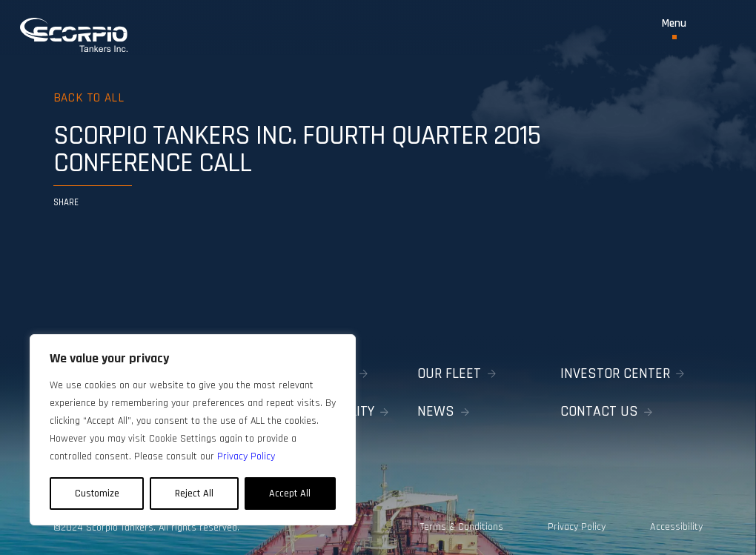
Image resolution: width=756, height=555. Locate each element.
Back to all (89, 98)
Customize (97, 493)
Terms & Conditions (461, 527)
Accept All (290, 493)
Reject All (194, 493)
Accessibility (677, 527)
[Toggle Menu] (674, 29)
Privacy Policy (577, 527)
